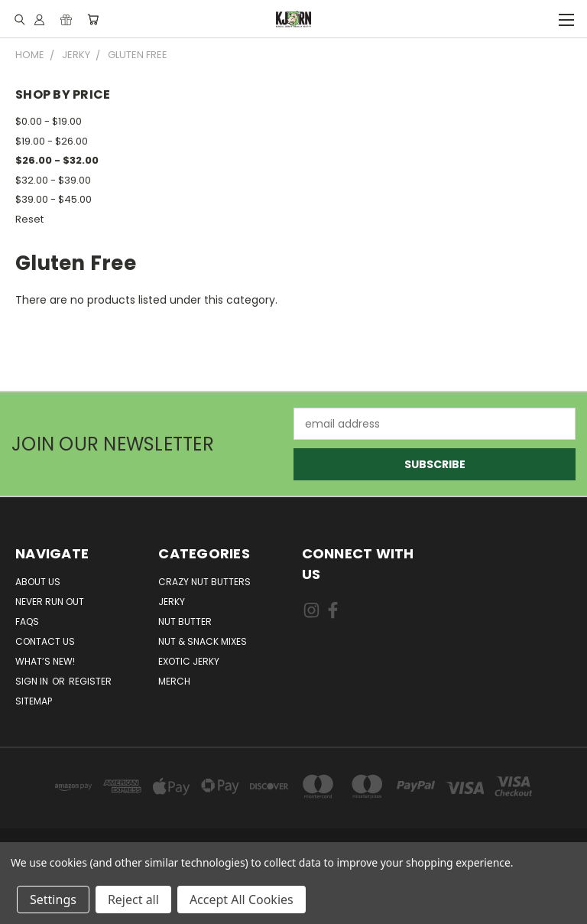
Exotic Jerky (189, 661)
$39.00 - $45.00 (54, 199)
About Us (38, 582)
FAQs (27, 621)
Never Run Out (50, 602)
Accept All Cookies (242, 900)
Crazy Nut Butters (204, 582)
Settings (53, 900)
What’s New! (45, 661)
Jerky (172, 602)
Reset (29, 219)
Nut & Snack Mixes (203, 641)
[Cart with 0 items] (93, 19)
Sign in (33, 681)
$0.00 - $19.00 (49, 121)
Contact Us (45, 641)
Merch (174, 681)
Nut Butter (185, 621)
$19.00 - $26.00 (52, 141)
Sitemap (34, 701)
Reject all (133, 900)
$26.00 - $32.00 (57, 160)
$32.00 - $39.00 (53, 180)
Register (90, 681)
